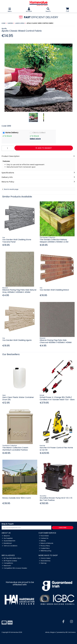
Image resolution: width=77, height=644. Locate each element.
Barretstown (7, 543)
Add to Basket (44, 148)
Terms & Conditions (10, 546)
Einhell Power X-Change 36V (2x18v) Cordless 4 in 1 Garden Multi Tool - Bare (57, 398)
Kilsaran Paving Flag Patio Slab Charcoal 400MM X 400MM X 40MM (56, 341)
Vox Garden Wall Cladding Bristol (54, 290)
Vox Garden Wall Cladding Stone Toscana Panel (17, 241)
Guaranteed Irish (9, 541)
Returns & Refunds (46, 543)
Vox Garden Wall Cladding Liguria (17, 340)
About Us (6, 536)
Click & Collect (39, 133)
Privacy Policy (44, 546)
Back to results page (11, 189)
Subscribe (63, 528)
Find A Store (44, 536)
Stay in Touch (8, 524)
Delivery (42, 541)
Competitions (7, 563)
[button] (70, 46)
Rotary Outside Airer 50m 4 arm (17, 498)
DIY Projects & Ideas (9, 561)
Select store (35, 139)
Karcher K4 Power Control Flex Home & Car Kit (56, 449)
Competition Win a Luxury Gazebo (14, 568)
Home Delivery (12, 133)
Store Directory (45, 561)
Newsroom (6, 566)
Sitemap (43, 563)
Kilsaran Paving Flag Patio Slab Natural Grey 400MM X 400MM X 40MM (19, 291)
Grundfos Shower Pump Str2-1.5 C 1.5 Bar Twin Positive (56, 499)
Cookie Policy (44, 548)
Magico (53, 632)
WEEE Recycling (45, 551)
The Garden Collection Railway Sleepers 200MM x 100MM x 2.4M (54, 241)
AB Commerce (70, 632)
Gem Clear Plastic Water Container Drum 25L (18, 398)
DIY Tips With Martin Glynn (12, 558)
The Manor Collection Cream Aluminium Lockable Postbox (15, 449)
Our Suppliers (7, 538)
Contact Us (44, 538)
